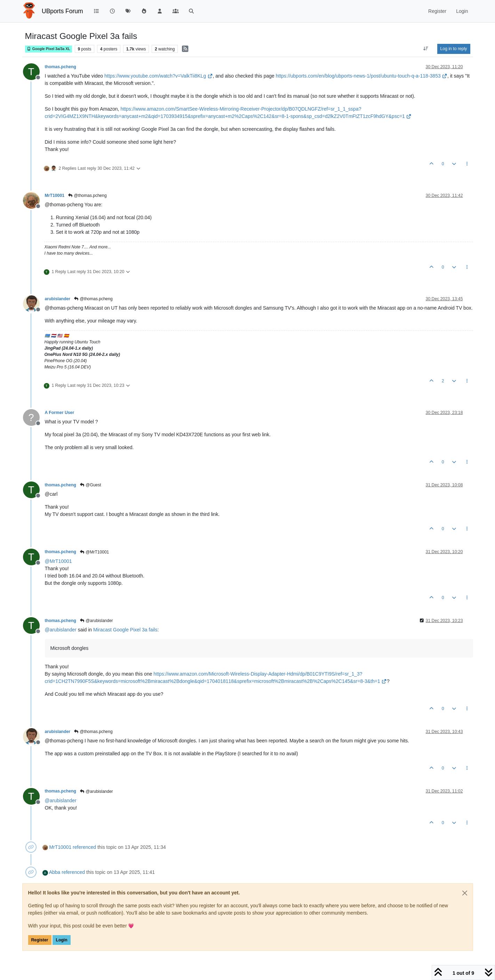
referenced (84, 847)
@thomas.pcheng (87, 196)
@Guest (90, 485)
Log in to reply (454, 49)
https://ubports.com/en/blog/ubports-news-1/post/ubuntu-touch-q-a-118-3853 (362, 76)
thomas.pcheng (61, 67)
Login (61, 940)
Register (40, 940)
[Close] (465, 893)
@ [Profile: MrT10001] (58, 561)
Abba (55, 872)
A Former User (60, 413)
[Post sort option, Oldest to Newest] (426, 49)
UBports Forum (62, 11)
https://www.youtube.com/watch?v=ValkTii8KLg (158, 76)
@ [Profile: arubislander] (61, 630)
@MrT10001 (94, 552)
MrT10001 (55, 196)
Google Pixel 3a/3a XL (49, 49)
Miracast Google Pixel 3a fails (125, 630)
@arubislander (96, 621)
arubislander (58, 299)
